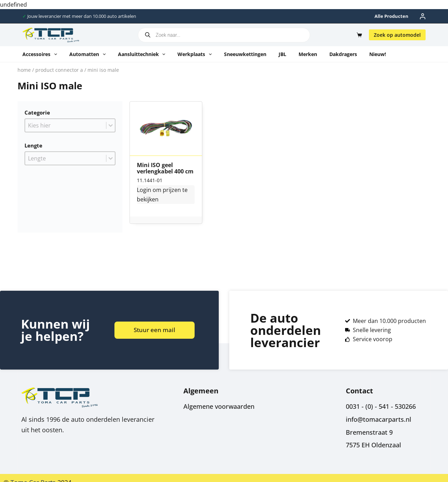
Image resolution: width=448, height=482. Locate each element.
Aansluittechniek (143, 54)
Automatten (89, 54)
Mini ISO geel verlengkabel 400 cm (165, 168)
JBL (282, 54)
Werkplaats (196, 54)
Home (24, 70)
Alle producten (391, 16)
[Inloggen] (423, 16)
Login (144, 190)
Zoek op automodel (397, 35)
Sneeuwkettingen (245, 54)
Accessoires (41, 54)
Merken (308, 54)
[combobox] (66, 125)
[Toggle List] (111, 125)
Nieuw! (378, 54)
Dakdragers (343, 54)
